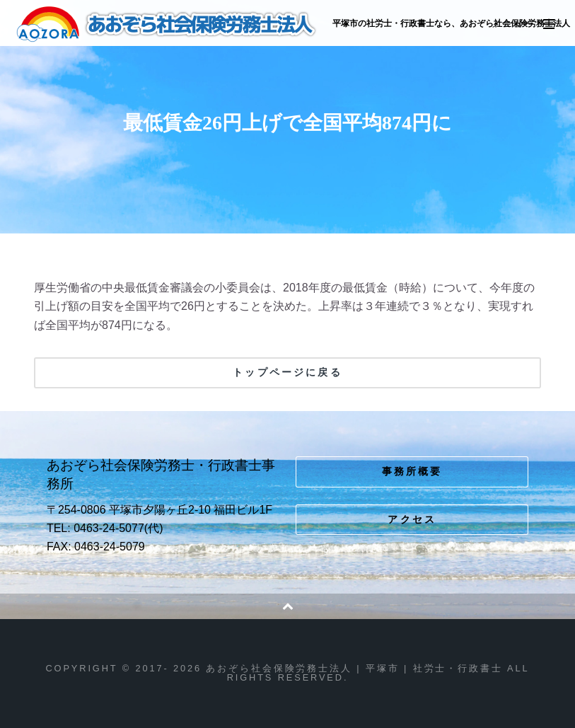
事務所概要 (412, 471)
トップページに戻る (287, 372)
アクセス (412, 519)
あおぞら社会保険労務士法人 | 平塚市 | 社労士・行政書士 (167, 24)
